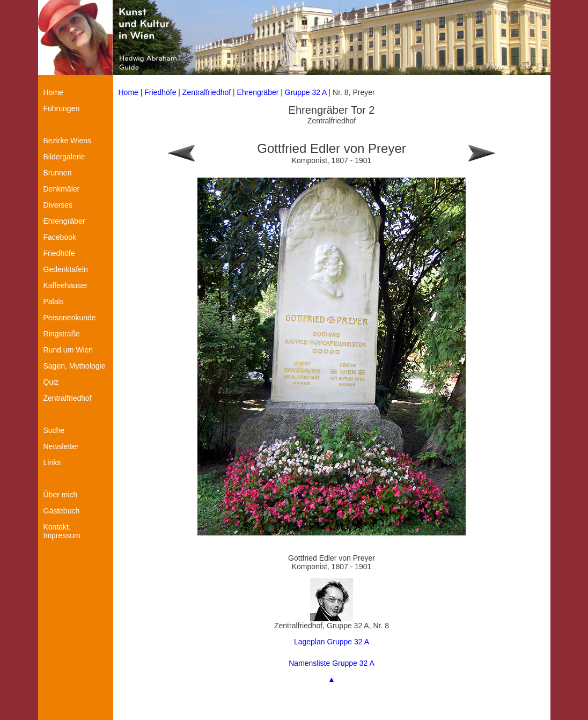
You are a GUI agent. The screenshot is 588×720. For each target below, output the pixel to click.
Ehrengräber (258, 92)
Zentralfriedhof (207, 92)
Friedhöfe (160, 92)
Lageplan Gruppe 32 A (332, 642)
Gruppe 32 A (307, 92)
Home (128, 92)
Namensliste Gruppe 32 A (332, 663)
